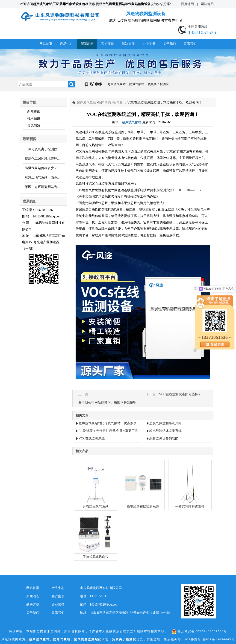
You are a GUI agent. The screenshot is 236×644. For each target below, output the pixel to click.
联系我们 (190, 44)
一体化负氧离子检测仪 (41, 149)
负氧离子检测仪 (158, 84)
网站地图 (207, 4)
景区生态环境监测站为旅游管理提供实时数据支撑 (45, 187)
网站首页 (46, 44)
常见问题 (34, 126)
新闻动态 (87, 44)
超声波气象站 (117, 84)
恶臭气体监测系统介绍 (165, 423)
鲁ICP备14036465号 (219, 639)
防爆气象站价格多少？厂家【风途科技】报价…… (45, 168)
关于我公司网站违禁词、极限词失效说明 (107, 403)
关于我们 (170, 44)
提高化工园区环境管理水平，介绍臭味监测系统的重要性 (45, 159)
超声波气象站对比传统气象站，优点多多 (108, 423)
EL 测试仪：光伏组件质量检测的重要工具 (108, 431)
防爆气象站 (137, 84)
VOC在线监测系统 (92, 438)
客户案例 (108, 44)
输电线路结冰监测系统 (165, 431)
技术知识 (34, 119)
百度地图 (187, 4)
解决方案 (128, 44)
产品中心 (66, 44)
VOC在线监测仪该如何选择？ (180, 394)
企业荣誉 (149, 44)
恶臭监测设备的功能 (164, 438)
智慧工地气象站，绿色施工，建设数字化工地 (45, 178)
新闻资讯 (34, 111)
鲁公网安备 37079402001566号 (199, 631)
